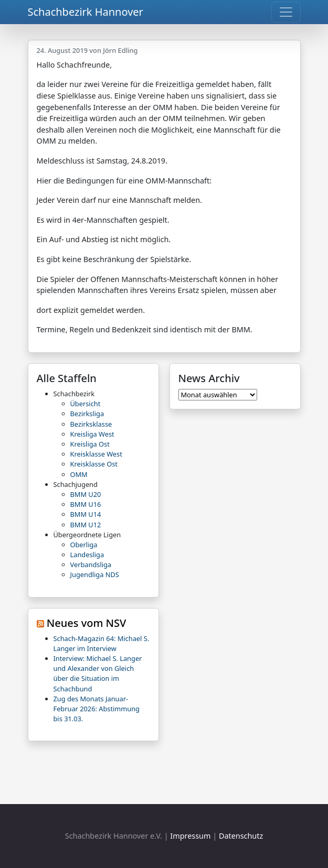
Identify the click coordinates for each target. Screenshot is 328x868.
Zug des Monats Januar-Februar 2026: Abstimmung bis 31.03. (97, 709)
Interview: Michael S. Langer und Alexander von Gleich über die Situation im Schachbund (98, 674)
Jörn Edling (120, 50)
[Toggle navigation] (286, 12)
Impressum (190, 836)
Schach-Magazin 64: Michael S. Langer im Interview (102, 643)
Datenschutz (241, 836)
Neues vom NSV (87, 623)
